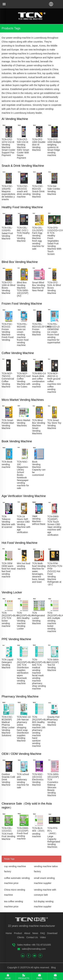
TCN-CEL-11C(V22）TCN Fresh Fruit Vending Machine (8, 834)
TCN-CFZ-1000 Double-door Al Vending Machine (39, 145)
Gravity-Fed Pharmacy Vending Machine (53, 721)
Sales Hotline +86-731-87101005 (34, 945)
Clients (21, 937)
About (27, 933)
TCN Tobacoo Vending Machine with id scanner (8, 522)
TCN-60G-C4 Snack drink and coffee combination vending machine (39, 380)
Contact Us (32, 937)
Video (43, 937)
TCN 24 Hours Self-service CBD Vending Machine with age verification (24, 524)
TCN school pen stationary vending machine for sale (23, 781)
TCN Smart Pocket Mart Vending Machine (8, 424)
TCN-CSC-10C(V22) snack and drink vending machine (24, 191)
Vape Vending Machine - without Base (39, 520)
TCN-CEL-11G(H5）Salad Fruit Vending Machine (7, 233)
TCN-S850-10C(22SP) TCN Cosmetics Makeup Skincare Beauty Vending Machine (53, 785)
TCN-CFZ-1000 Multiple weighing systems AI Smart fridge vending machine (54, 147)
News (35, 933)
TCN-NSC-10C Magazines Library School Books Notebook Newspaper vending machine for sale (23, 475)
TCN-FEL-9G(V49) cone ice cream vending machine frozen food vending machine (23, 335)
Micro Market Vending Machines (24, 423)
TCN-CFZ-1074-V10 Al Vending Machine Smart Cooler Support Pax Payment (8, 147)
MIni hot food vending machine (24, 566)
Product (18, 933)
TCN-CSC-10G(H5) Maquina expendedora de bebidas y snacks (8, 193)
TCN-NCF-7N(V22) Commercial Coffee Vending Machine (8, 380)
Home (9, 933)
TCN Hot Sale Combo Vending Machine (54, 190)
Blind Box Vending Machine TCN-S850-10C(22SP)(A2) (23, 289)
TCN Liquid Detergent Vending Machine (7, 664)
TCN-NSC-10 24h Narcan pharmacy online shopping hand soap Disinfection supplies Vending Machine (24, 729)
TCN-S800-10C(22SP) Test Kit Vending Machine (53, 665)
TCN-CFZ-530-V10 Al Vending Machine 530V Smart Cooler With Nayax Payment (23, 149)
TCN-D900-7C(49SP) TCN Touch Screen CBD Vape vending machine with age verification (54, 526)
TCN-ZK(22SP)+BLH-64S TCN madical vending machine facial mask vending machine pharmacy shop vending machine (40, 674)
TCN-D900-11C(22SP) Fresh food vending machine (23, 833)
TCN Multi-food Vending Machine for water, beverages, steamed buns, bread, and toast (39, 573)
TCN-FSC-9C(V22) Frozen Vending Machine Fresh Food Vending (8, 332)
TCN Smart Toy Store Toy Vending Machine (54, 424)
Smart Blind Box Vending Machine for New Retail (39, 286)
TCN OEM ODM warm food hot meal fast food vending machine (9, 570)
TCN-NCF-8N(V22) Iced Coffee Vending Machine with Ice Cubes (24, 380)
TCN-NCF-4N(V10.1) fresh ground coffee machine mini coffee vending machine (54, 383)
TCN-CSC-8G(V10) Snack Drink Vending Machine (38, 191)
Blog (53, 967)
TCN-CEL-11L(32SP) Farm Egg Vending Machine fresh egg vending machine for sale (38, 238)
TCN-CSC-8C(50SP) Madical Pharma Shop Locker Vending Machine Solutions (8, 726)
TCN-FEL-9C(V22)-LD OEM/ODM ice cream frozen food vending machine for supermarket (54, 333)
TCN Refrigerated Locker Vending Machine (38, 618)
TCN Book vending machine (7, 464)
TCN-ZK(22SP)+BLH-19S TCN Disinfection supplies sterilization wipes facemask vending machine (25, 671)
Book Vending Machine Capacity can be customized (39, 468)
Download (52, 933)
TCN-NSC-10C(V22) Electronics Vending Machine (38, 780)
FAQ (43, 933)
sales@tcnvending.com (34, 949)
